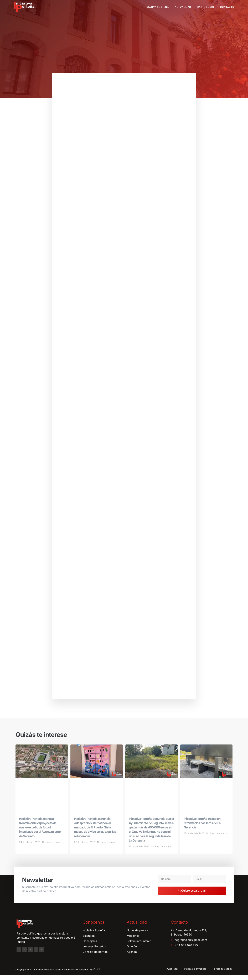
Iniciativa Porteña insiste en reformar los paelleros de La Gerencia (202, 827)
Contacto (227, 7)
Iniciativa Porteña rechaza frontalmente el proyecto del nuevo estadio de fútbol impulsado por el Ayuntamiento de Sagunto (40, 832)
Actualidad (183, 7)
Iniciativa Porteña (156, 7)
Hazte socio (206, 7)
